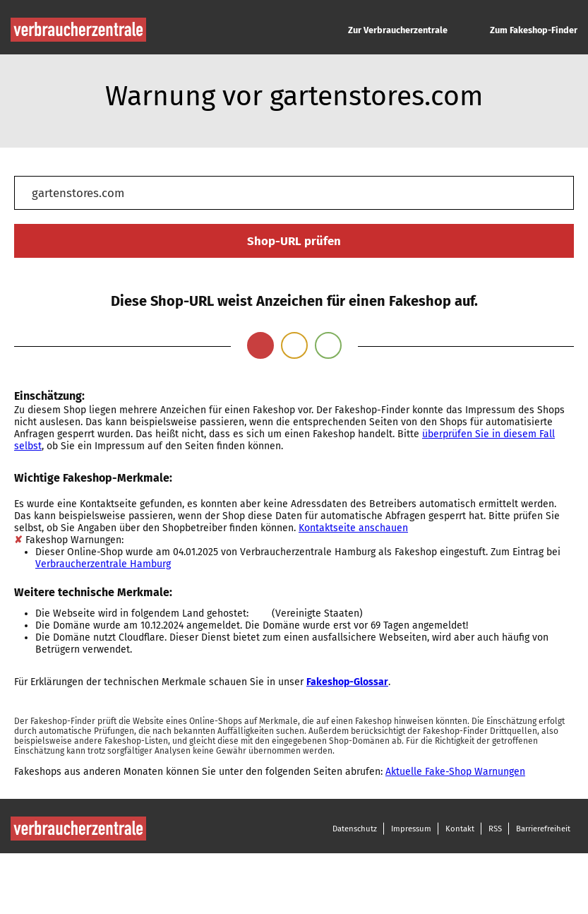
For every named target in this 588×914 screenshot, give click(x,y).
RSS (495, 829)
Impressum (411, 829)
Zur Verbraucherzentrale (398, 30)
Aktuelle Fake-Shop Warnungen (455, 772)
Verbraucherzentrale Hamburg (103, 564)
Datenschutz (355, 829)
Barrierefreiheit (543, 829)
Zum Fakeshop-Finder (534, 30)
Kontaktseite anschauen (353, 528)
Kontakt (460, 829)
